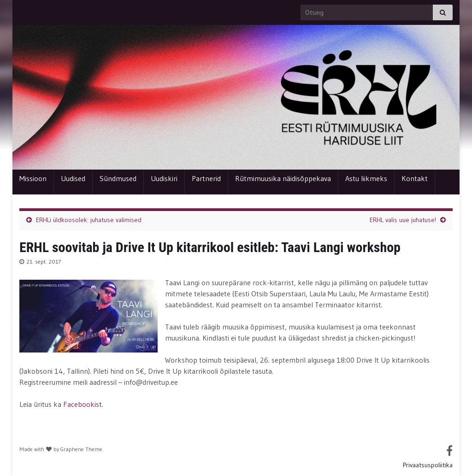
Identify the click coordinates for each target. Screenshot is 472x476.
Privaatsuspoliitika (428, 465)
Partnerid (206, 178)
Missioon (33, 178)
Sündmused (118, 178)
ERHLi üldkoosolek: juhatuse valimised (89, 220)
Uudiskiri (164, 178)
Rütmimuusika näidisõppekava (283, 178)
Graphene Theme (81, 449)
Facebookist (83, 404)
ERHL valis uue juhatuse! (403, 220)
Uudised (73, 178)
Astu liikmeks (366, 178)
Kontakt (415, 178)
